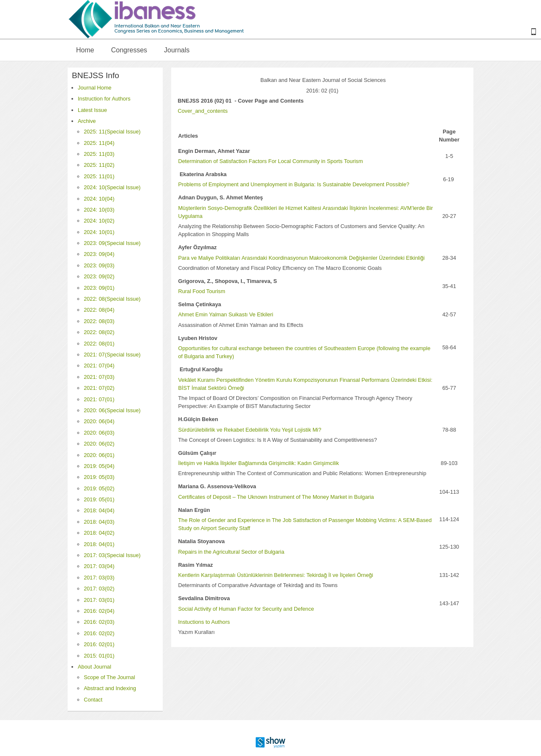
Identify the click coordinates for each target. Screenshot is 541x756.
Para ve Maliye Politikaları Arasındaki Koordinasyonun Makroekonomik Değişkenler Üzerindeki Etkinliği (301, 258)
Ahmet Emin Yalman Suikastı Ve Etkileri (225, 314)
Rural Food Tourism (201, 291)
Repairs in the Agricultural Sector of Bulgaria (231, 552)
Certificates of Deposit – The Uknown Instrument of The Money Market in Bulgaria (276, 497)
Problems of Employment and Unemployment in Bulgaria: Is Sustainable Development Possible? (294, 184)
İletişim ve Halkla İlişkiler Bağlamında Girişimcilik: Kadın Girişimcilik (258, 463)
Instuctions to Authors (204, 622)
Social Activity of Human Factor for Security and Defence (246, 609)
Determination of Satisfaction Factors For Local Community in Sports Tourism (270, 161)
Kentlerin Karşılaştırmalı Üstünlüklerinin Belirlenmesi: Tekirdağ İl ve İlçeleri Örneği (275, 575)
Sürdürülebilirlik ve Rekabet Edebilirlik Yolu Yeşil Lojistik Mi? (250, 430)
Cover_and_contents (202, 111)
